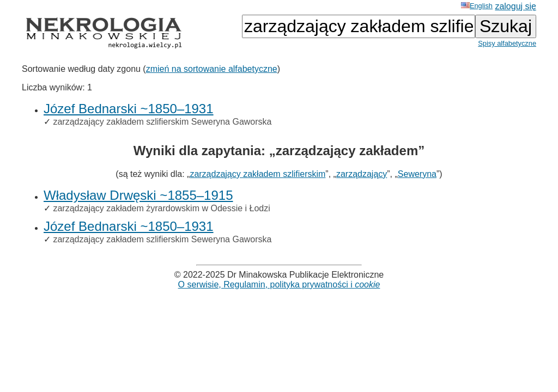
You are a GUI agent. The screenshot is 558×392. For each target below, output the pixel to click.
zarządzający (362, 174)
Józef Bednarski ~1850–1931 (129, 109)
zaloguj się (515, 6)
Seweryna (417, 174)
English (477, 6)
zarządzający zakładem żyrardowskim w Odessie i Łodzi (161, 208)
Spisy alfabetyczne (507, 43)
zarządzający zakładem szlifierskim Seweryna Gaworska (162, 122)
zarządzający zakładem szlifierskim (257, 174)
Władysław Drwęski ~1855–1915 (138, 195)
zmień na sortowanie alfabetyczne (212, 69)
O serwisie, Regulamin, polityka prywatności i (279, 284)
